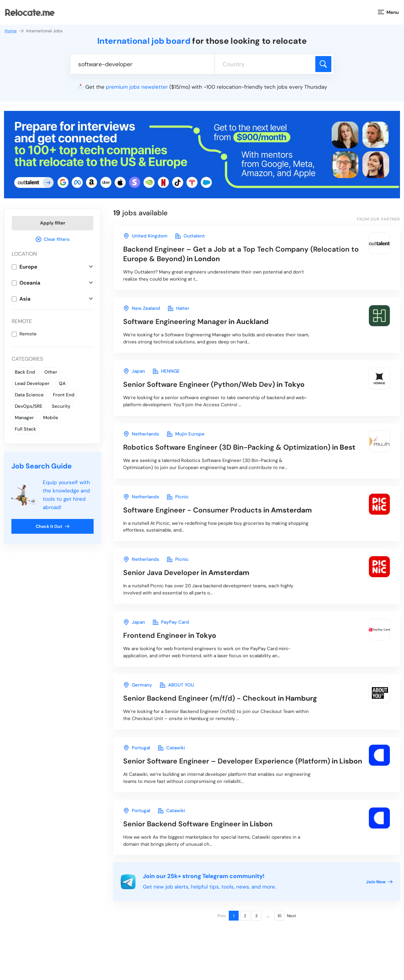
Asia (25, 299)
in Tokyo (214, 384)
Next (291, 916)
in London (241, 254)
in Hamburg (220, 698)
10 (279, 916)
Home (14, 31)
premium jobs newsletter (137, 87)
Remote (28, 334)
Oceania (30, 283)
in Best (239, 447)
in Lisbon (243, 761)
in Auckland (196, 322)
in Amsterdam (218, 510)
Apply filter (53, 223)
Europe (28, 267)
